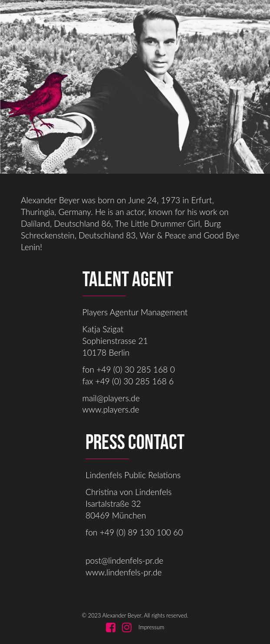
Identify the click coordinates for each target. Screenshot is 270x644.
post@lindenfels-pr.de (124, 560)
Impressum (151, 627)
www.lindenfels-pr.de (123, 572)
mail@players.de (111, 398)
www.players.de (111, 409)
